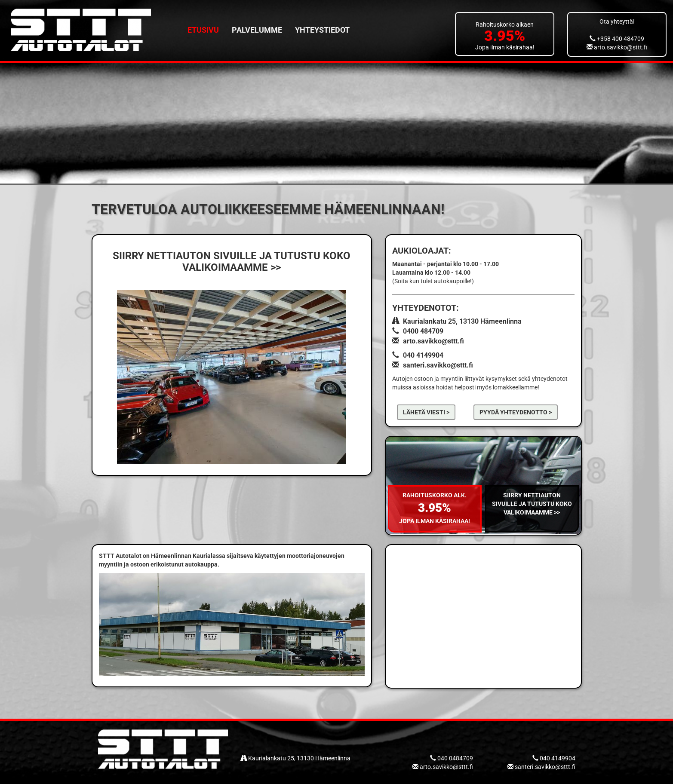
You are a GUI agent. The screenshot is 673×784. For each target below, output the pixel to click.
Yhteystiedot (322, 30)
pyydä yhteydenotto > (516, 412)
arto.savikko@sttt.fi (617, 47)
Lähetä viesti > (426, 412)
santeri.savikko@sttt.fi (438, 365)
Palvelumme (257, 30)
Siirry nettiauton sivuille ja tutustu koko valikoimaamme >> (532, 504)
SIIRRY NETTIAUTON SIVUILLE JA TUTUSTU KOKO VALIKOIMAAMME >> (232, 261)
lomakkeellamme (515, 387)
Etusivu (203, 30)
